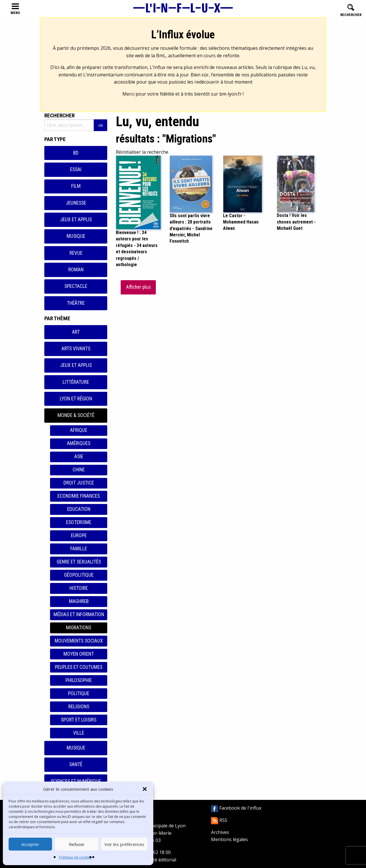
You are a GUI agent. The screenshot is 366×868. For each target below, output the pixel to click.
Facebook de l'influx (236, 808)
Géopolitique (79, 575)
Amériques (79, 443)
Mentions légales (229, 839)
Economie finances (79, 496)
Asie (79, 456)
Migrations (79, 628)
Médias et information (79, 614)
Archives (220, 832)
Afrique (79, 430)
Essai (76, 169)
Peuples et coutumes (79, 667)
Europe (79, 535)
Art (76, 332)
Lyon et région (76, 399)
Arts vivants (76, 349)
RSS (219, 820)
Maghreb (79, 601)
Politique (79, 693)
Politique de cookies (75, 857)
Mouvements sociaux (79, 641)
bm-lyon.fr (230, 94)
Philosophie (79, 680)
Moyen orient (79, 654)
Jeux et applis (76, 220)
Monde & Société (76, 415)
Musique (76, 236)
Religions (79, 707)
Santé (76, 764)
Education (79, 509)
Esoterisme (79, 522)
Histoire (79, 588)
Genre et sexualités (79, 562)
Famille (79, 549)
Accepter (30, 844)
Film (76, 186)
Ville (79, 733)
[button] (145, 789)
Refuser (77, 844)
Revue (76, 253)
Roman (76, 270)
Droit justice (79, 483)
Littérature (76, 382)
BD (76, 153)
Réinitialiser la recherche (142, 152)
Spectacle (76, 286)
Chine (79, 470)
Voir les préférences (124, 844)
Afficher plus (138, 287)
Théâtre (76, 303)
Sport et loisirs (79, 720)
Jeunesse (76, 203)
